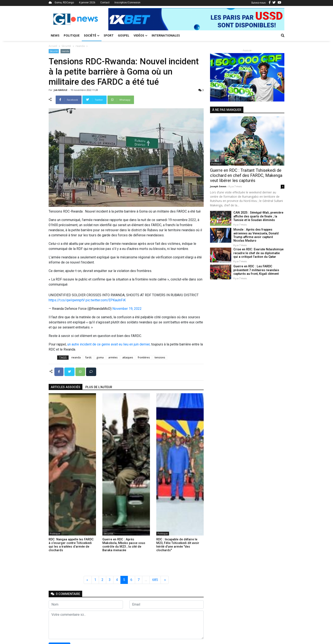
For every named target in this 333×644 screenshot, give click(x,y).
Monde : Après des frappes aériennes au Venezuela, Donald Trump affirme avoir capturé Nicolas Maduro (256, 235)
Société (92, 35)
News (55, 35)
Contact (105, 3)
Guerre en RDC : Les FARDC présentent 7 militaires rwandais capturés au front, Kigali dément (256, 270)
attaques (128, 357)
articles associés (66, 387)
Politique (72, 35)
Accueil (53, 46)
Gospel (124, 35)
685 (155, 580)
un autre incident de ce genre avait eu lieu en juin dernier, (109, 344)
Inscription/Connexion (127, 3)
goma (100, 357)
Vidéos (140, 35)
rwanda (80, 46)
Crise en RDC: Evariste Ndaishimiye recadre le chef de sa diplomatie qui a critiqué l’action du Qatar (258, 253)
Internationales (166, 35)
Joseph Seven (219, 186)
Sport (109, 35)
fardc (89, 357)
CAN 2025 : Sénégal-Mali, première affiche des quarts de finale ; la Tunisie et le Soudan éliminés (258, 216)
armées (113, 357)
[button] (121, 19)
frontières (144, 357)
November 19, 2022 (127, 309)
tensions (160, 357)
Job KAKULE (61, 90)
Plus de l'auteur (99, 387)
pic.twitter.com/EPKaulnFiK (106, 300)
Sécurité (66, 46)
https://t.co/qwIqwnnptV (67, 300)
